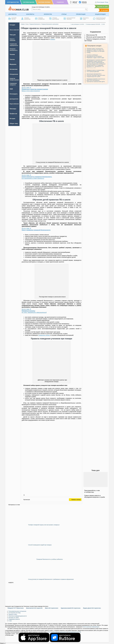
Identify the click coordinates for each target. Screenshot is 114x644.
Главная (23, 24)
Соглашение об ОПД (14, 613)
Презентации (81, 14)
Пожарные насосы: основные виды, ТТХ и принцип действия (96, 71)
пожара (53, 39)
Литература (48, 14)
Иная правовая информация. (91, 627)
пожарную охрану (44, 335)
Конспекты (30, 14)
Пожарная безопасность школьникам (50, 24)
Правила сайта (13, 614)
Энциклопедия (100, 14)
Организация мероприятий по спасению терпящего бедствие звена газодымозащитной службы (96, 75)
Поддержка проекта (14, 619)
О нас (10, 621)
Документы (13, 14)
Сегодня (12, 25)
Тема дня (13, 35)
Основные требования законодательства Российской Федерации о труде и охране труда (95, 56)
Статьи (64, 14)
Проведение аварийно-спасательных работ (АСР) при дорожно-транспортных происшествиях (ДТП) (96, 80)
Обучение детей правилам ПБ (96, 37)
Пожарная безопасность (35, 24)
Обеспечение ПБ (92, 35)
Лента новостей (14, 30)
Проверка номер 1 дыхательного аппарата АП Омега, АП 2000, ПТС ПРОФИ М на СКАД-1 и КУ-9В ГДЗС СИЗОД (96, 51)
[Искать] (86, 9)
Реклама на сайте (103, 6)
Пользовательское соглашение (17, 611)
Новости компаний (12, 40)
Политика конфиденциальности (18, 616)
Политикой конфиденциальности (57, 632)
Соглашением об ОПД (74, 632)
